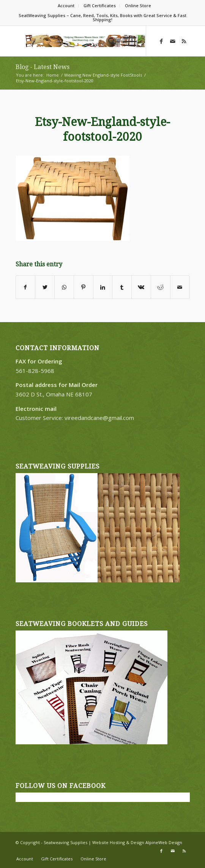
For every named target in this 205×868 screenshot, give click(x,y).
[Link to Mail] (173, 41)
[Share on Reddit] (161, 287)
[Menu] (126, 41)
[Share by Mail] (180, 287)
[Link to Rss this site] (184, 41)
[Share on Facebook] (26, 287)
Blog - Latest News (43, 67)
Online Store (138, 6)
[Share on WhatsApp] (64, 287)
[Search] (108, 41)
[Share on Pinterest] (84, 287)
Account (66, 6)
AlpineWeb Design (164, 842)
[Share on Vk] (141, 287)
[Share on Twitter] (45, 287)
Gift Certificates (100, 6)
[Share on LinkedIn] (103, 287)
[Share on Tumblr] (122, 287)
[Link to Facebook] (161, 41)
